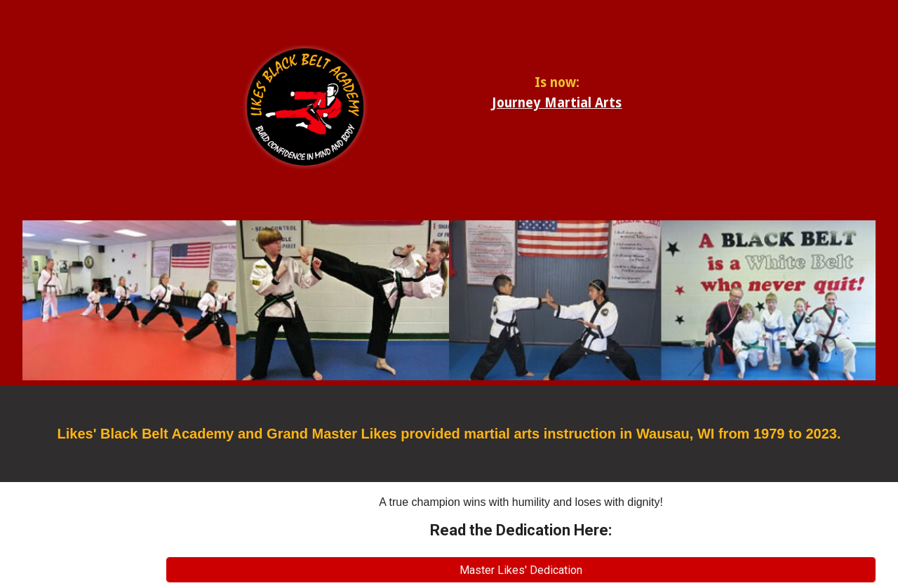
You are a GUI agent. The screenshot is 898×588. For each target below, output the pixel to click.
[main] (557, 88)
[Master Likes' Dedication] (521, 570)
